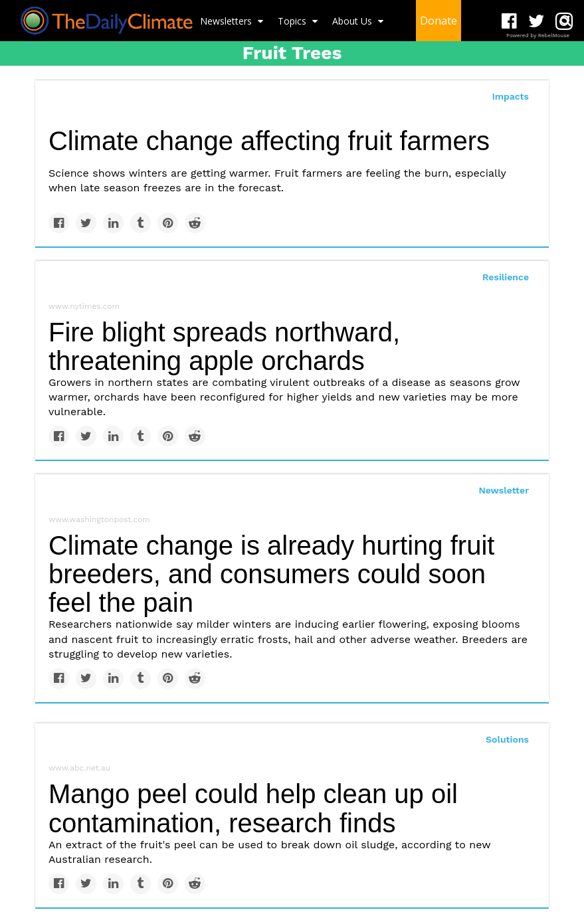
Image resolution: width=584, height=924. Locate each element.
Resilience (506, 277)
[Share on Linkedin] (113, 223)
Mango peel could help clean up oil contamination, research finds (253, 808)
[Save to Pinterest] (168, 223)
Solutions (507, 739)
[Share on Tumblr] (141, 223)
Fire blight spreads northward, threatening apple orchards (224, 346)
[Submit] (565, 21)
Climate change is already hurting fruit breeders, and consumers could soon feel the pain (271, 574)
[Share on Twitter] (86, 223)
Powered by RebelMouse (538, 36)
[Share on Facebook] (59, 223)
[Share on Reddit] (195, 223)
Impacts (510, 96)
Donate (438, 21)
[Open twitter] (536, 22)
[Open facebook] (509, 22)
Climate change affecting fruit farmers (269, 141)
